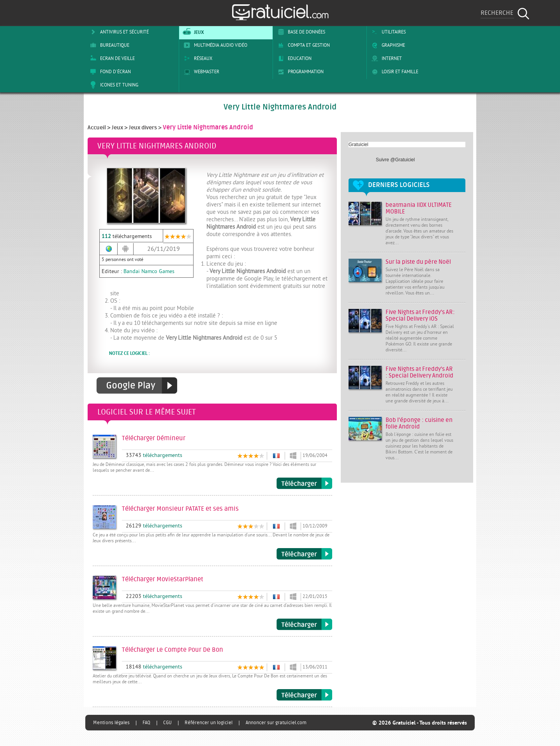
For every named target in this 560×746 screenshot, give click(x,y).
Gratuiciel (358, 145)
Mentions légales (111, 723)
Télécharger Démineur (304, 483)
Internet (385, 58)
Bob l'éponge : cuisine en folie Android (419, 423)
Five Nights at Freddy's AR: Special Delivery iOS (420, 316)
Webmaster (200, 72)
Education (293, 58)
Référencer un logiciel (209, 723)
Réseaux (197, 58)
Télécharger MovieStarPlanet (304, 624)
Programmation (299, 72)
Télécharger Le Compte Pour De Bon (304, 695)
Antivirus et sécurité (118, 32)
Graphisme (387, 45)
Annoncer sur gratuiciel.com (276, 723)
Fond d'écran (109, 72)
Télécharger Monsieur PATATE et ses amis (304, 554)
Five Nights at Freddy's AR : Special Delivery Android (419, 372)
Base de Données (300, 32)
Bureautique (108, 45)
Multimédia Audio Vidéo (214, 45)
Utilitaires (387, 32)
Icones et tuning (113, 85)
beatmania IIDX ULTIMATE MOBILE (419, 208)
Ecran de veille (111, 58)
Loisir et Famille (394, 72)
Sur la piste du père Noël (418, 262)
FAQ (146, 723)
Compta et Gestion (302, 45)
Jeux (193, 32)
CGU (167, 723)
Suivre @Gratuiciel (395, 160)
